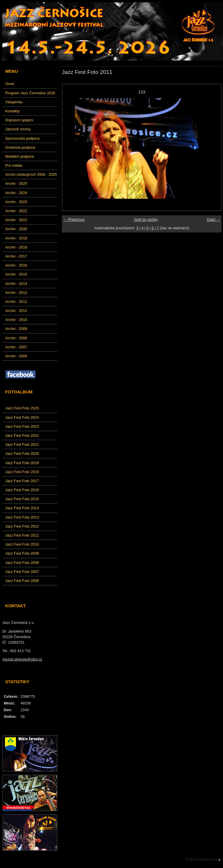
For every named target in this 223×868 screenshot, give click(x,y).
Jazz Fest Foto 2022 (22, 435)
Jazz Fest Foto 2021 (22, 444)
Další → (213, 220)
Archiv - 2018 (16, 247)
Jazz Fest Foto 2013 (22, 517)
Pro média (14, 165)
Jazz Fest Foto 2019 (22, 463)
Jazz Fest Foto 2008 (22, 563)
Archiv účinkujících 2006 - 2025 (31, 174)
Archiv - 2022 (16, 211)
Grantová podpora (20, 147)
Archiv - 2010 (16, 320)
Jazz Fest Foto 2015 (22, 499)
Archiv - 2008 (16, 338)
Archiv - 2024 (16, 193)
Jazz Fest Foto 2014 (22, 508)
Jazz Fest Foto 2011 (22, 535)
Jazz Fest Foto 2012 (22, 526)
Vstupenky (14, 102)
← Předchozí (74, 220)
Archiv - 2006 (16, 356)
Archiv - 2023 (16, 202)
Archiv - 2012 (16, 302)
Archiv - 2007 (16, 347)
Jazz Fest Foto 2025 (22, 408)
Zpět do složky (146, 220)
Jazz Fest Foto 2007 (22, 572)
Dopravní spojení (19, 120)
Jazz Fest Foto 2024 (22, 417)
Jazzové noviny (18, 129)
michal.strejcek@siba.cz (22, 659)
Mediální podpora (20, 156)
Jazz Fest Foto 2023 (22, 426)
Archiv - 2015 (16, 274)
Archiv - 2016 (16, 265)
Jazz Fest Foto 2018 (22, 472)
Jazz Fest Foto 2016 (22, 490)
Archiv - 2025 (16, 183)
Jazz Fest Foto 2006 (22, 581)
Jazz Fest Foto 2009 (22, 553)
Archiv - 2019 (16, 238)
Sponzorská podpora (22, 138)
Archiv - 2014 (16, 284)
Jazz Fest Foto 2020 (22, 453)
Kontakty (12, 111)
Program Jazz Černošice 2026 (30, 93)
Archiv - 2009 (16, 329)
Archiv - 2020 (16, 229)
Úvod (10, 84)
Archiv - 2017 (16, 256)
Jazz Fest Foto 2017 (22, 481)
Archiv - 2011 (16, 311)
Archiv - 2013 (16, 293)
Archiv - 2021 (16, 220)
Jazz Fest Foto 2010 (22, 544)
